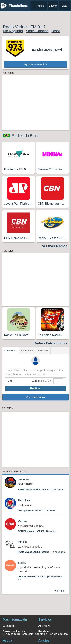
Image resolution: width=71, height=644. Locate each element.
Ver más (59, 591)
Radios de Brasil (26, 136)
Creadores (9, 626)
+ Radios (39, 6)
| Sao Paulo (37, 510)
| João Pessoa (41, 490)
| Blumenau (37, 531)
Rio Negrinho (13, 31)
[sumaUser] (58, 381)
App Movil (44, 626)
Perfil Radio (43, 351)
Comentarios (11, 351)
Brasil (56, 31)
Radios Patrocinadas (51, 343)
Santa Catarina (37, 31)
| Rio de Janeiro (42, 552)
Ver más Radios (55, 246)
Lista (64, 6)
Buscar (53, 6)
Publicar (35, 388)
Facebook (44, 631)
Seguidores (27, 351)
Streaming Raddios (14, 631)
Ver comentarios (35, 397)
